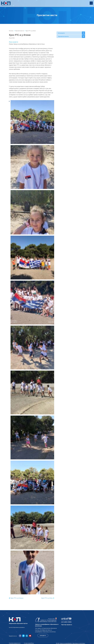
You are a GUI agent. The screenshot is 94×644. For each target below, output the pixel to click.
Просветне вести (20, 31)
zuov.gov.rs (43, 635)
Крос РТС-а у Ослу (47, 598)
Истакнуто (61, 33)
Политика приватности (15, 643)
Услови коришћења (29, 643)
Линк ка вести (13, 42)
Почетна (11, 31)
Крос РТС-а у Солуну (17, 598)
